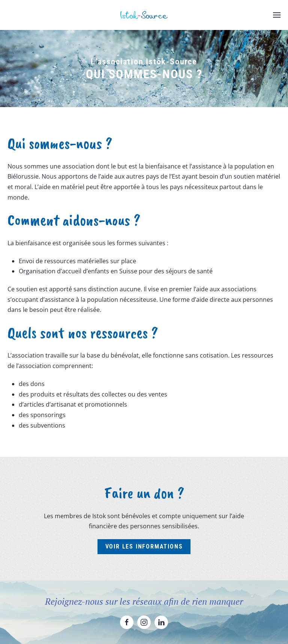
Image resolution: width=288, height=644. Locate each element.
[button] (277, 15)
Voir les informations (144, 546)
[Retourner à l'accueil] (144, 15)
